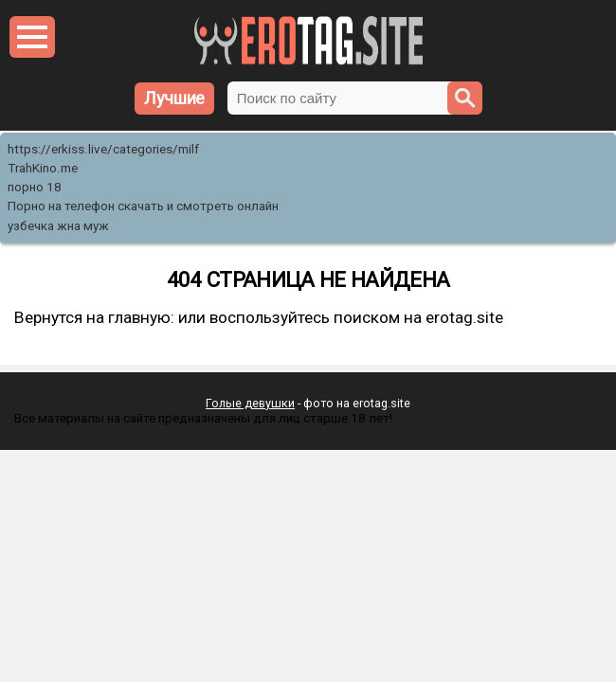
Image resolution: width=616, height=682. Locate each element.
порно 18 (35, 187)
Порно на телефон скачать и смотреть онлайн (143, 206)
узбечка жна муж (58, 226)
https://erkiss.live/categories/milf (103, 149)
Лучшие (174, 98)
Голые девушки (250, 403)
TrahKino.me (43, 168)
